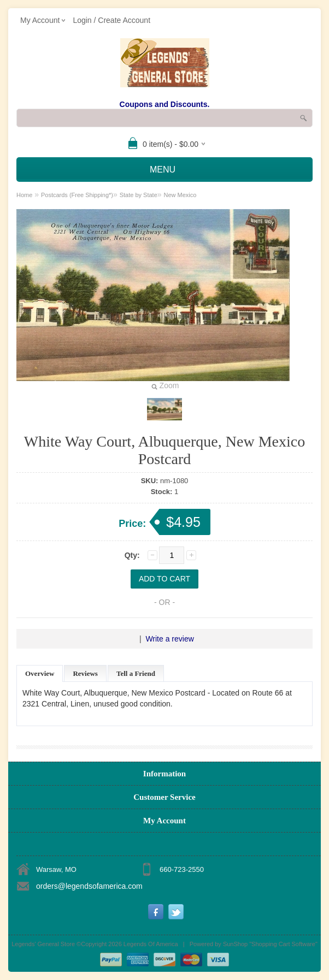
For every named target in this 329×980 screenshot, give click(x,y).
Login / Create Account (111, 20)
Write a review (169, 639)
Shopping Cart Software (283, 944)
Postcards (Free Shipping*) (77, 195)
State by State (139, 195)
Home (24, 195)
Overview (40, 673)
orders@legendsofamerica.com (89, 886)
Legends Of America (151, 944)
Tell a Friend (136, 673)
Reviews (85, 673)
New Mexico (180, 195)
